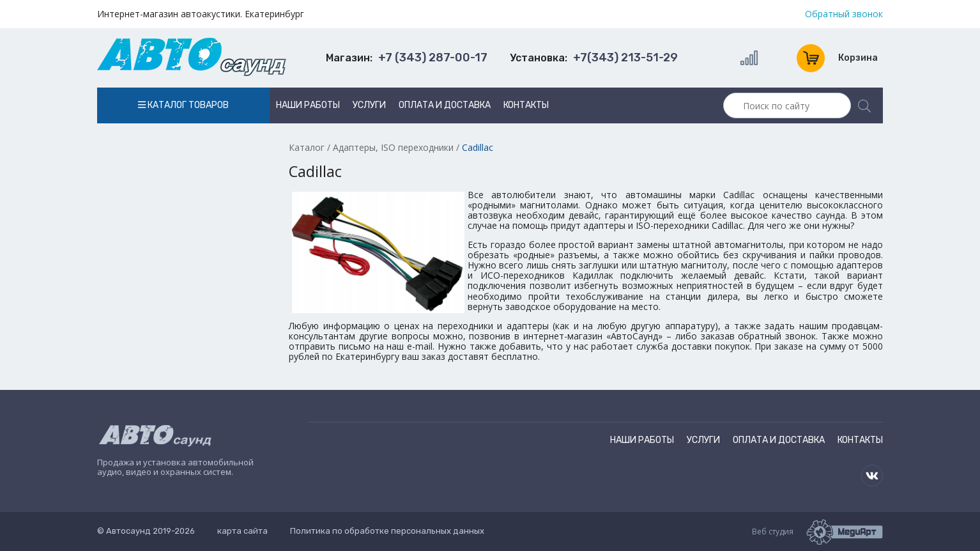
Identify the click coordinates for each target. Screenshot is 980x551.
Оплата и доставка (445, 105)
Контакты (526, 105)
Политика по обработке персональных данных (387, 531)
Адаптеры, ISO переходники (393, 147)
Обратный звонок (844, 14)
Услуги (369, 105)
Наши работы (308, 105)
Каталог (307, 147)
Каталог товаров (183, 105)
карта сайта (242, 531)
